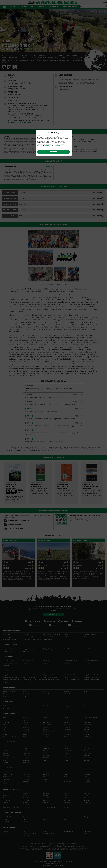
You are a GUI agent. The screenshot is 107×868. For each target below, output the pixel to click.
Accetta (54, 152)
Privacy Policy (58, 145)
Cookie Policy (48, 145)
